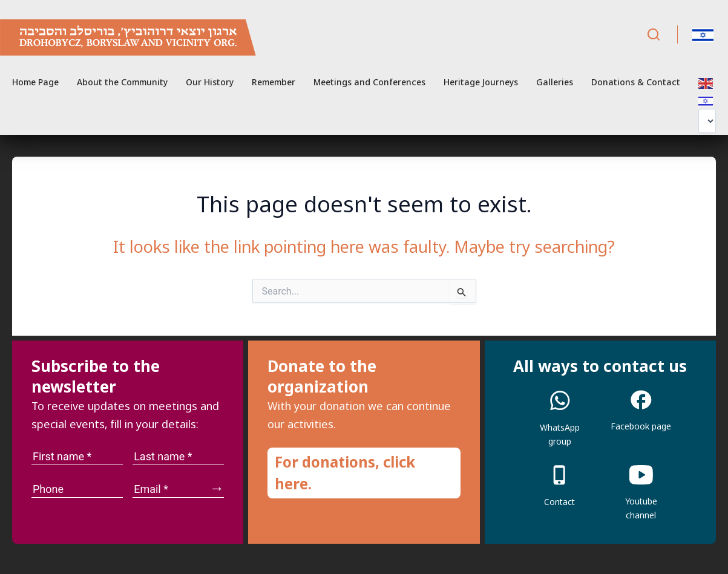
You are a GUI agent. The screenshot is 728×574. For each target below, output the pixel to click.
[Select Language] (707, 121)
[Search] (654, 35)
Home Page (35, 82)
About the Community (122, 82)
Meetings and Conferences (369, 82)
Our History (210, 82)
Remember (274, 82)
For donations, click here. (345, 473)
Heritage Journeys (481, 82)
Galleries (555, 82)
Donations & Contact (636, 82)
